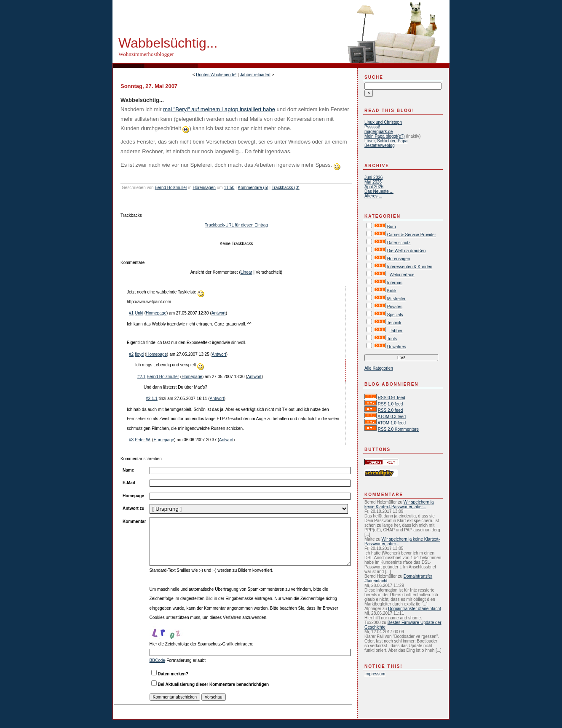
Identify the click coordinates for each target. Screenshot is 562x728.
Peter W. (143, 440)
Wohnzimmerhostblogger (146, 54)
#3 (131, 440)
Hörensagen (204, 188)
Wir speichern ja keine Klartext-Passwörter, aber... (399, 504)
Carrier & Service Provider (412, 235)
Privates (395, 307)
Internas (395, 283)
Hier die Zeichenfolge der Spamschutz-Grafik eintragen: (202, 644)
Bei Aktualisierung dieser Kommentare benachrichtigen (214, 684)
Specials (395, 315)
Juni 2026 (373, 177)
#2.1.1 (152, 399)
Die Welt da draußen (407, 251)
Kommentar (134, 521)
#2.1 (141, 377)
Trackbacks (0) (286, 188)
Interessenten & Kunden (410, 267)
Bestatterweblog (380, 145)
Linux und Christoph (383, 122)
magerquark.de (379, 132)
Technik (394, 323)
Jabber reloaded (255, 75)
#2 (131, 354)
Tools (392, 339)
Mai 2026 (373, 182)
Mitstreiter (396, 299)
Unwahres (397, 347)
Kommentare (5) (253, 188)
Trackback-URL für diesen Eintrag (236, 225)
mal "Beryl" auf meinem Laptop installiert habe (219, 109)
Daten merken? (173, 674)
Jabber (396, 331)
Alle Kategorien (379, 368)
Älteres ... (373, 196)
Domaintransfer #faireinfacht (415, 609)
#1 (131, 313)
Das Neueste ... (379, 191)
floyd (139, 354)
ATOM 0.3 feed (392, 417)
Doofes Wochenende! (216, 75)
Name (128, 470)
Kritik (392, 291)
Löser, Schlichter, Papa (386, 141)
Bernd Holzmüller (171, 188)
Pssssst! (372, 127)
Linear (246, 272)
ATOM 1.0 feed (392, 423)
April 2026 (374, 187)
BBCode (157, 660)
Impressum (375, 674)
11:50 (229, 188)
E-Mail (129, 483)
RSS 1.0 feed (390, 404)
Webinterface (402, 275)
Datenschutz (399, 243)
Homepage (156, 313)
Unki (139, 313)
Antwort (219, 313)
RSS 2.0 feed (390, 410)
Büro (392, 227)
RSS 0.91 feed (392, 398)
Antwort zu (134, 508)
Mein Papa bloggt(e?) (385, 136)
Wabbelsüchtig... (168, 43)
